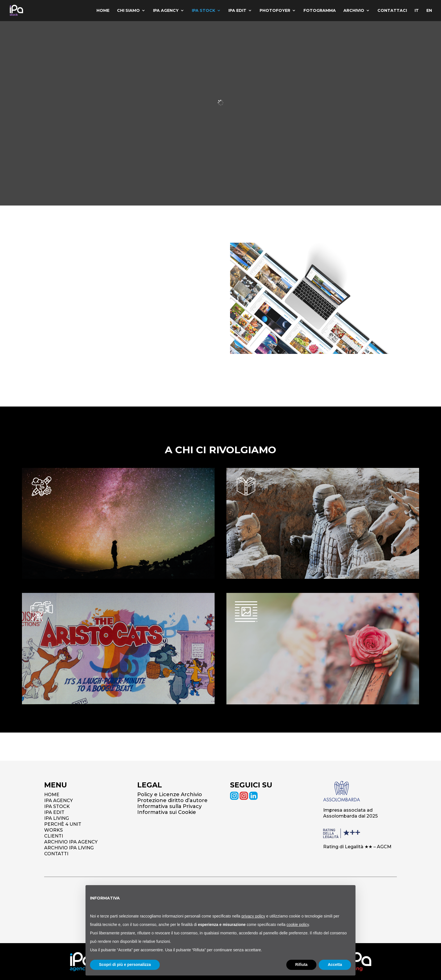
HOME (52, 795)
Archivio (353, 11)
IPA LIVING (57, 818)
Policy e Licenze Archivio (170, 794)
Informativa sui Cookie (167, 812)
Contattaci (392, 11)
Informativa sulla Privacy (169, 806)
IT (416, 11)
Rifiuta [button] (301, 965)
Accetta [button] (335, 965)
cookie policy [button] (298, 925)
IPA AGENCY (58, 801)
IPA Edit (236, 11)
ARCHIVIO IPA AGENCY (71, 842)
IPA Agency (164, 11)
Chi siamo (126, 11)
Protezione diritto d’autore (172, 800)
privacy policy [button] (253, 916)
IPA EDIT (54, 812)
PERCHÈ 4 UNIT (63, 824)
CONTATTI (56, 854)
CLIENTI (54, 836)
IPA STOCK (57, 806)
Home (100, 11)
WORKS (53, 830)
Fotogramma (319, 11)
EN (429, 11)
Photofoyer (274, 11)
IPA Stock (202, 11)
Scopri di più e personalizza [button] (125, 965)
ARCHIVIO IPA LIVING (69, 848)
